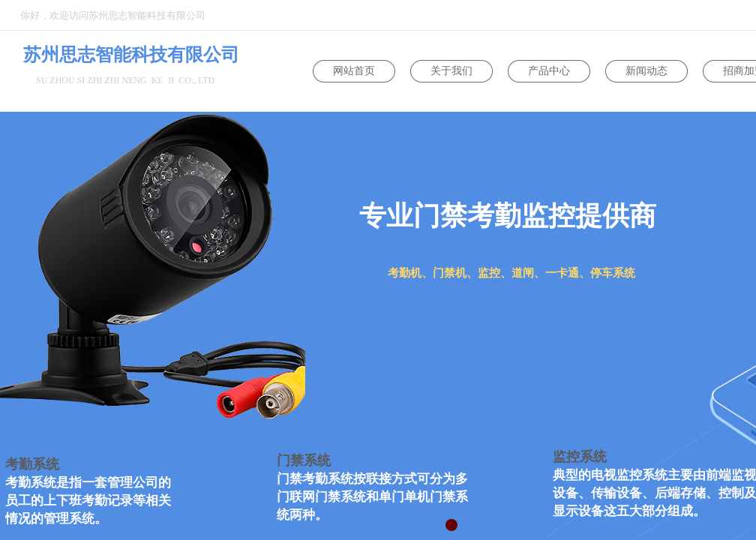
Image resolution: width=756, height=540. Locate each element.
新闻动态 (646, 71)
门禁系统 (304, 460)
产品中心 (549, 71)
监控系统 (580, 457)
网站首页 (354, 71)
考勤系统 (32, 464)
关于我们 (451, 71)
